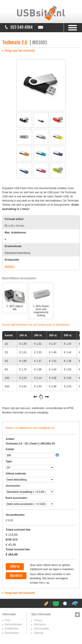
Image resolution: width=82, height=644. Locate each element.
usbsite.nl (46, 604)
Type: (9, 461)
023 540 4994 (22, 27)
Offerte (15, 567)
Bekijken (10, 266)
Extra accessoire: (17, 498)
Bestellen (16, 576)
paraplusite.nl (75, 604)
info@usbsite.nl (41, 27)
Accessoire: (13, 486)
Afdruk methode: (16, 474)
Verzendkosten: (15, 515)
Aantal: (10, 449)
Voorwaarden (41, 629)
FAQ (7, 620)
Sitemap (38, 633)
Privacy (38, 620)
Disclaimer (40, 624)
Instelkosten (12, 629)
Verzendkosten (13, 624)
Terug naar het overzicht (19, 51)
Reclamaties (12, 633)
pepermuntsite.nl (56, 604)
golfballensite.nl (65, 604)
